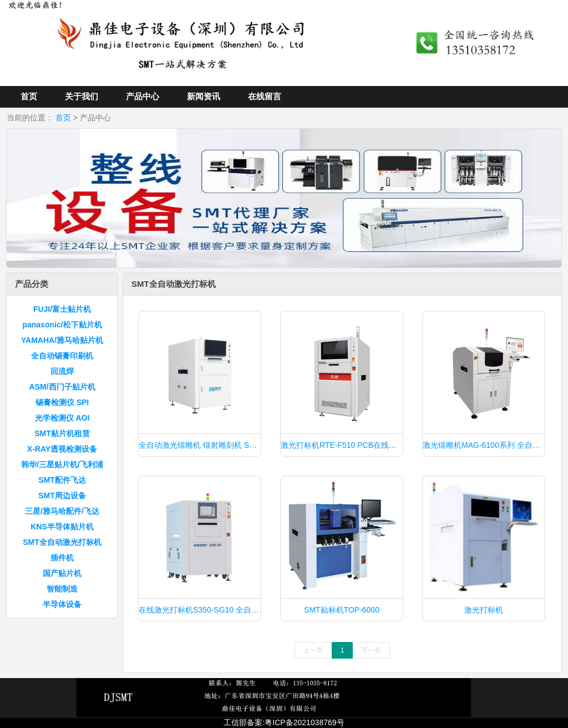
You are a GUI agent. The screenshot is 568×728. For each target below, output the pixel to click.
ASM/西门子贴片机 (62, 387)
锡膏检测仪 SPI (62, 402)
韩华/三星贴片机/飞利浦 (62, 464)
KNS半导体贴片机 (62, 527)
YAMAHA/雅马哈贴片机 (62, 340)
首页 (29, 96)
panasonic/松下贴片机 (62, 325)
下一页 (371, 650)
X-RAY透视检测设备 (62, 449)
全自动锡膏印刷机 (62, 356)
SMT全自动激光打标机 (62, 542)
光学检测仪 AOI (62, 418)
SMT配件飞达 (62, 480)
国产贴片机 (62, 573)
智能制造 (62, 589)
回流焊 (62, 371)
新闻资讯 (204, 96)
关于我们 (82, 96)
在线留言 (265, 96)
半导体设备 (62, 604)
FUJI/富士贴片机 (62, 309)
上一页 (313, 650)
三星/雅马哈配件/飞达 (62, 511)
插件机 (62, 558)
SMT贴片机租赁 (62, 433)
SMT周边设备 (62, 496)
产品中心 (143, 96)
